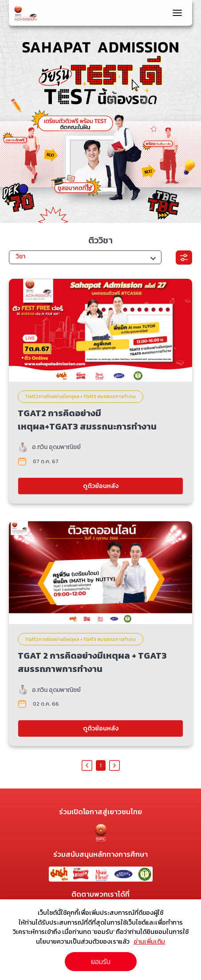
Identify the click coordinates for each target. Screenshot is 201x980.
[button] (85, 257)
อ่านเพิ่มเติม (149, 941)
